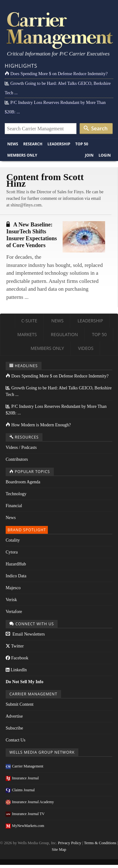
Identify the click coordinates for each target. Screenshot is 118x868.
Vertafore (14, 612)
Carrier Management (25, 766)
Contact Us (16, 740)
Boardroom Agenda (23, 482)
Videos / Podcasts (21, 447)
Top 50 (82, 144)
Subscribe (14, 728)
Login (105, 155)
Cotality (13, 540)
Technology (16, 494)
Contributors (17, 459)
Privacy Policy (70, 843)
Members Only (22, 155)
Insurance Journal (22, 778)
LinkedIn (16, 670)
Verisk (11, 600)
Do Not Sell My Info (25, 682)
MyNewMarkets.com (25, 826)
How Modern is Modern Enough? (38, 425)
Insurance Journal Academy (30, 802)
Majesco (13, 588)
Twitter (15, 646)
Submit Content (20, 704)
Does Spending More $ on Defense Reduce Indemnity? (56, 74)
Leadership (59, 144)
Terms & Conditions (100, 843)
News (13, 144)
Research (33, 144)
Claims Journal (20, 790)
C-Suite (29, 321)
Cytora (12, 552)
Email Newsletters (25, 634)
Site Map (59, 850)
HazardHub (16, 564)
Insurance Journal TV (25, 814)
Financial (14, 506)
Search (96, 128)
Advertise (14, 716)
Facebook (17, 658)
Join (89, 155)
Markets (27, 334)
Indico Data (16, 576)
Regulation (65, 334)
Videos (86, 348)
